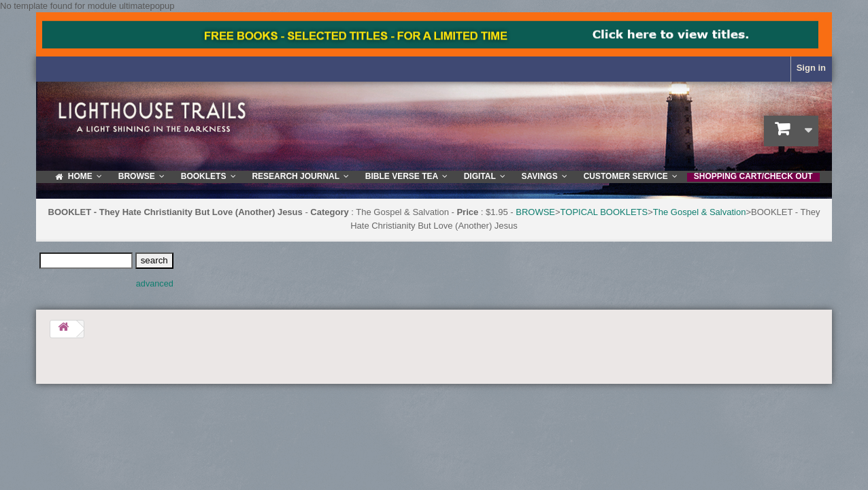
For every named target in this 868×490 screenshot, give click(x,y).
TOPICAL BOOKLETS (604, 212)
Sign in (811, 68)
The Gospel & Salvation (700, 212)
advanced (155, 284)
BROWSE (535, 212)
